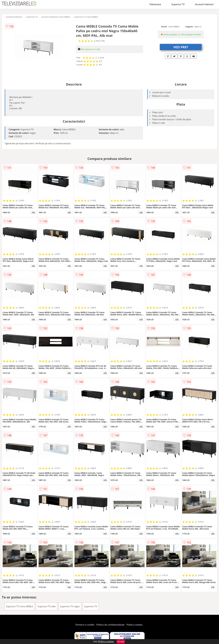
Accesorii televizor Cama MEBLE (56, 17)
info (33, 212)
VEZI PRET (181, 47)
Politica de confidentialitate (110, 625)
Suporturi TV (178, 4)
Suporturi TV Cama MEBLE (86, 17)
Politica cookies (135, 625)
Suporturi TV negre (70, 606)
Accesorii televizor (204, 4)
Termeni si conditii (85, 625)
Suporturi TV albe (47, 606)
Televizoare (155, 4)
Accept (121, 641)
